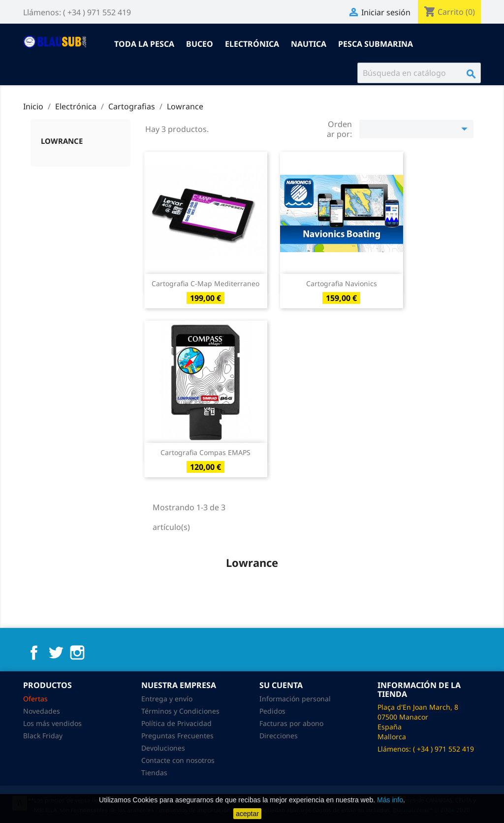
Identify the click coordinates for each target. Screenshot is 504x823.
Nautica (309, 44)
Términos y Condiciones (180, 711)
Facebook (34, 653)
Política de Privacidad (176, 723)
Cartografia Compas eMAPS (205, 452)
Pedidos (272, 711)
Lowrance (62, 141)
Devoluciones (163, 748)
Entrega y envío (167, 699)
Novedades (42, 711)
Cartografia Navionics (342, 283)
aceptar (247, 814)
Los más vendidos (52, 723)
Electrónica (252, 44)
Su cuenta (281, 685)
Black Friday (43, 736)
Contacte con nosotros (178, 760)
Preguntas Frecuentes (177, 736)
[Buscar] (419, 73)
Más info (390, 800)
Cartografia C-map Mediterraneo (205, 283)
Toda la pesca (144, 44)
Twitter (56, 653)
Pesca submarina (376, 44)
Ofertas (35, 699)
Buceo (200, 44)
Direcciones (279, 736)
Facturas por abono (291, 723)
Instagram (77, 653)
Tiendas (154, 773)
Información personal (295, 699)
